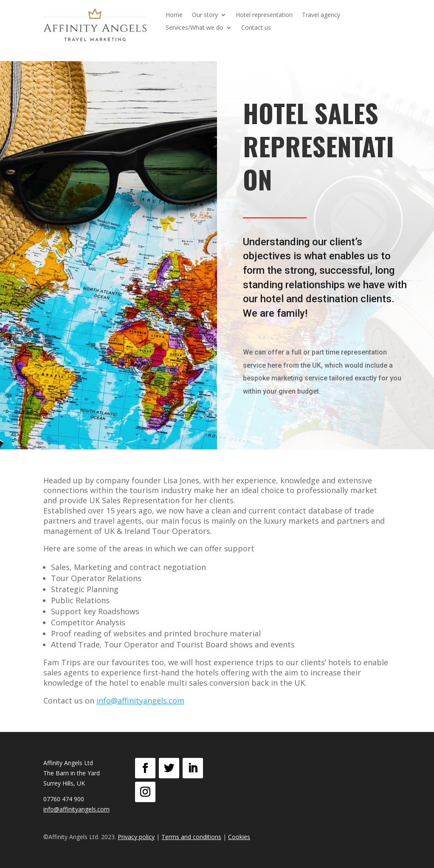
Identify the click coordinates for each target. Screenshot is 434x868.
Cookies (239, 837)
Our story (205, 15)
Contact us (256, 28)
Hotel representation (264, 15)
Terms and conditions (191, 837)
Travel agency (321, 15)
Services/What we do (194, 28)
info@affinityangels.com (140, 701)
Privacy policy (136, 837)
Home (174, 15)
